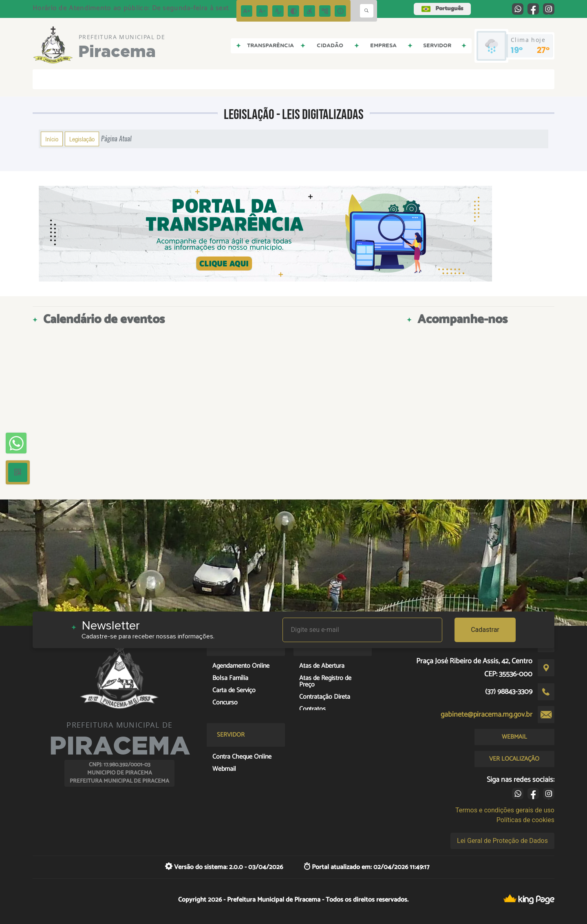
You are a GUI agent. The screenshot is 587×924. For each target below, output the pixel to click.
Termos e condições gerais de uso (505, 810)
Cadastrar (485, 630)
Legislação (82, 139)
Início (52, 139)
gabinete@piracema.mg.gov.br (487, 715)
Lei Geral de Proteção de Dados (502, 841)
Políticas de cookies (525, 820)
